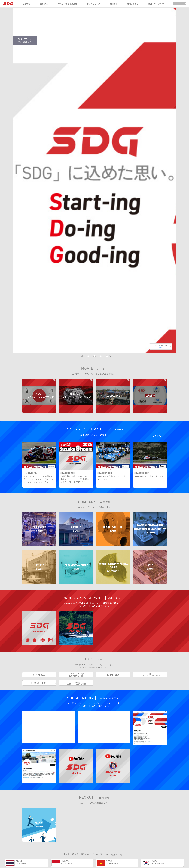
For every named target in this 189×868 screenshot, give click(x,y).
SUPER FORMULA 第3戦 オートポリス (149, 471)
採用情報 (114, 4)
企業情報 (26, 4)
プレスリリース (93, 4)
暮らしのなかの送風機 (68, 4)
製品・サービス (156, 4)
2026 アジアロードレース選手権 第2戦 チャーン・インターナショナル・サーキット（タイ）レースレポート (39, 474)
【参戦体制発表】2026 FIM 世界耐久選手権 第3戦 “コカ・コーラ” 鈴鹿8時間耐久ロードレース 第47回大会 (76, 474)
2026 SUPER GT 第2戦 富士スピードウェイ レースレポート (113, 473)
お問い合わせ (133, 4)
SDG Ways (44, 4)
